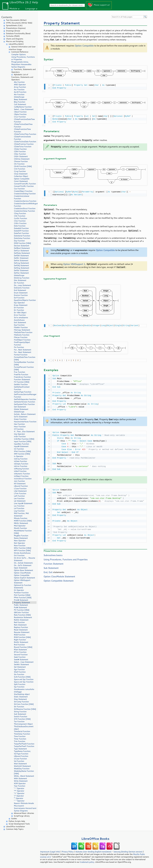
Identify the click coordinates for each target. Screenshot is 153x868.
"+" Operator (19, 793)
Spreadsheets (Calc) (14, 25)
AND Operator (20, 85)
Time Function (20, 736)
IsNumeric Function (22, 474)
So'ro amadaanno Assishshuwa (21, 319)
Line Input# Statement (23, 503)
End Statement (20, 290)
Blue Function (20, 102)
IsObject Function (21, 476)
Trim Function (20, 741)
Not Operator (19, 543)
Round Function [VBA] (23, 647)
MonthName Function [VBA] (23, 532)
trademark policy (87, 862)
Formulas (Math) (13, 36)
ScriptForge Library (22, 816)
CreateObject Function (23, 191)
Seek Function (20, 657)
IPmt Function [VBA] (22, 451)
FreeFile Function (21, 375)
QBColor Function (21, 612)
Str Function (19, 707)
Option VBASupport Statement (22, 581)
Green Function (20, 419)
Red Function (19, 622)
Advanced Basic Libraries (24, 813)
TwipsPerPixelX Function (24, 744)
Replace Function (21, 627)
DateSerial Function (22, 236)
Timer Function (20, 739)
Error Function (20, 315)
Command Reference (20, 52)
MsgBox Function (21, 536)
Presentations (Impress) (16, 28)
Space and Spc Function (24, 679)
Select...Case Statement (24, 109)
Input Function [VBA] (23, 441)
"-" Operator (19, 788)
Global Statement (21, 409)
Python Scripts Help (17, 821)
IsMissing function (21, 469)
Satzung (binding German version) (128, 852)
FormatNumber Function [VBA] (24, 363)
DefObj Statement (21, 265)
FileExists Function (22, 335)
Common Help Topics (15, 829)
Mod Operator (20, 526)
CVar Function (20, 221)
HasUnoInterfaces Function (25, 422)
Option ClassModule (22, 573)
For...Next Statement (22, 350)
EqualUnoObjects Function (25, 300)
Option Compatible (22, 179)
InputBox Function (21, 444)
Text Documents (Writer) (16, 20)
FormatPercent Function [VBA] (24, 368)
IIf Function (19, 429)
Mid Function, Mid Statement (21, 515)
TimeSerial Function (22, 731)
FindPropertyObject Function (22, 344)
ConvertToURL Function (24, 186)
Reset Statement (21, 630)
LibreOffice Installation (15, 827)
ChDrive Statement (22, 159)
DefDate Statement (22, 253)
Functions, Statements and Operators (23, 71)
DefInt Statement (21, 261)
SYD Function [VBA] (22, 719)
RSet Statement (20, 650)
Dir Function (19, 283)
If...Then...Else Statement (24, 432)
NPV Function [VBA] (22, 550)
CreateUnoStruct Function (25, 208)
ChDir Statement (21, 156)
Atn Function (19, 94)
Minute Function (21, 518)
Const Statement (21, 181)
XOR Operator (20, 783)
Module (13, 8)
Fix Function (19, 347)
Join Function (19, 481)
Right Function (20, 640)
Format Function (21, 355)
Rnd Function (19, 645)
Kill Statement (20, 484)
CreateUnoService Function (25, 201)
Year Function (20, 786)
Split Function (20, 684)
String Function (20, 712)
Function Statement (22, 379)
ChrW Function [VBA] (23, 166)
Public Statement (21, 605)
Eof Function (19, 298)
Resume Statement (22, 632)
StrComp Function (21, 702)
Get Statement (20, 407)
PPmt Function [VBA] (23, 598)
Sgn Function (19, 669)
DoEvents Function (22, 288)
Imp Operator (19, 434)
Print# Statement (21, 600)
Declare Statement (21, 246)
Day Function (19, 241)
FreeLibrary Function (22, 377)
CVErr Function (20, 223)
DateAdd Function (21, 228)
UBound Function (21, 756)
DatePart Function (21, 233)
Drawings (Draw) (13, 31)
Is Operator (19, 456)
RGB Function (20, 635)
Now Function (20, 546)
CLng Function (20, 171)
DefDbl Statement (21, 256)
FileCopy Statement (22, 330)
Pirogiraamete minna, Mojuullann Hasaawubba (21, 63)
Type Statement (20, 749)
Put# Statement (20, 607)
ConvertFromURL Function (25, 184)
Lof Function (19, 508)
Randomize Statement (23, 617)
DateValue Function (22, 238)
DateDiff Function (21, 231)
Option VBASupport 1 (74, 263)
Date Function (20, 226)
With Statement (20, 778)
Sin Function (19, 674)
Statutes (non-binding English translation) (93, 852)
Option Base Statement (23, 570)
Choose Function (21, 161)
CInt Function (19, 169)
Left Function (19, 496)
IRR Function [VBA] (22, 454)
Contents (7, 17)
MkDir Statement (21, 523)
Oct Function (19, 555)
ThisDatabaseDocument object (24, 728)
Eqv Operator (19, 303)
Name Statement (21, 538)
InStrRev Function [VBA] (24, 439)
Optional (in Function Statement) (23, 586)
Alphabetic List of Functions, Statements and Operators (22, 77)
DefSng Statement (21, 268)
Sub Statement (20, 714)
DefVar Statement (21, 273)
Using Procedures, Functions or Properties (23, 58)
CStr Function (20, 216)
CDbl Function (20, 151)
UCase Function (20, 759)
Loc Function (19, 506)
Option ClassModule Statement (59, 574)
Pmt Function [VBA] (22, 595)
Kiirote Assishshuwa (22, 553)
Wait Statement (20, 764)
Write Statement (21, 781)
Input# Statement (21, 446)
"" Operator (19, 798)
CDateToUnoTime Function (25, 134)
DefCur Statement (21, 251)
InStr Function (20, 436)
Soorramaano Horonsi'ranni (25, 808)
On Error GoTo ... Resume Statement (24, 559)
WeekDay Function (22, 769)
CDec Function (20, 154)
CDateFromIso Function (24, 144)
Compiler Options (18, 54)
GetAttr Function (21, 384)
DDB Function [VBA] (22, 243)
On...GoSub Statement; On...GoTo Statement (23, 564)
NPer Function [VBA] (23, 548)
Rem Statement (20, 625)
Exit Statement (20, 322)
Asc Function (19, 90)
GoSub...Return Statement (25, 414)
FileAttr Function (21, 327)
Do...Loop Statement (22, 285)
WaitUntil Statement (22, 766)
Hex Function (19, 424)
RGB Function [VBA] (22, 637)
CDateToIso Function (23, 147)
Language (30, 8)
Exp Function (19, 325)
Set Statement (20, 667)
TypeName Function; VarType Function (22, 752)
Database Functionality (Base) (18, 33)
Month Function (20, 528)
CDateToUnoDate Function (25, 142)
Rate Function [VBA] (22, 615)
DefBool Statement (22, 248)
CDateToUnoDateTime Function (23, 125)
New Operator (20, 541)
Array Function (20, 87)
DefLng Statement (21, 263)
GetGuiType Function (23, 392)
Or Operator (19, 590)
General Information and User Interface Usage (22, 48)
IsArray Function (21, 459)
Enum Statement (21, 293)
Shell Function (20, 672)
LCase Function (20, 489)
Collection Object (21, 176)
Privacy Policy (68, 852)
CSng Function (20, 213)
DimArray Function (22, 278)
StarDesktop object (22, 694)
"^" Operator (19, 801)
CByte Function (20, 114)
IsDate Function (20, 461)
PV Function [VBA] (22, 610)
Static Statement (21, 697)
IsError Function (21, 466)
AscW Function (20, 92)
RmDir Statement (21, 642)
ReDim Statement (21, 620)
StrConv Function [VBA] (24, 704)
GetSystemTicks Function (24, 404)
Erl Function (19, 308)
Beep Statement (20, 99)
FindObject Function (22, 340)
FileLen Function (21, 337)
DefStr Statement (21, 270)
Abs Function (19, 82)
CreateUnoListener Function (22, 197)
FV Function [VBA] (22, 382)
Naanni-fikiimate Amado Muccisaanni (24, 805)
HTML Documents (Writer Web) (19, 23)
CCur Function (20, 117)
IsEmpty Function (21, 464)
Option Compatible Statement (59, 579)
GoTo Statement (21, 417)
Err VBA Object (20, 313)
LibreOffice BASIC (16, 44)
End (46, 570)
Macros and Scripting (15, 41)
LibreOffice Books (95, 839)
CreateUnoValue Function (24, 211)
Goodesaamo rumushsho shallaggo (24, 691)
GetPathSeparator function (25, 399)
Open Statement (21, 568)
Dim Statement (20, 280)
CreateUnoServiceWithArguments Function (25, 205)
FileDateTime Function (23, 332)
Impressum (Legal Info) (50, 852)
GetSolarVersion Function (24, 402)
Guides (14, 818)
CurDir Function (20, 218)
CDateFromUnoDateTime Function (24, 120)
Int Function (19, 449)
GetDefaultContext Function (22, 388)
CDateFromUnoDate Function (22, 138)
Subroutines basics (53, 553)
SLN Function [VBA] (22, 677)
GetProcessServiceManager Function (25, 396)
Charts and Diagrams (15, 39)
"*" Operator (19, 791)
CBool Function (20, 112)
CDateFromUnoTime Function (22, 130)
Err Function (19, 310)
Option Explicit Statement (24, 578)
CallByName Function (23, 107)
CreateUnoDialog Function (25, 194)
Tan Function (19, 721)
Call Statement (20, 104)
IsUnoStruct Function (23, 479)
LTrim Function (20, 493)
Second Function (21, 655)
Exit (51, 570)
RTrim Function (20, 652)
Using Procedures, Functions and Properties (66, 558)
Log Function (19, 511)
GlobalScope (19, 97)
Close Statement (21, 174)
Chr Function (19, 164)
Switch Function (21, 717)
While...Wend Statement (24, 776)
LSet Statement (20, 491)
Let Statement (20, 501)
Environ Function (21, 295)
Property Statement (22, 603)
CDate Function (20, 149)
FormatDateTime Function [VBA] (25, 358)
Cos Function (19, 189)
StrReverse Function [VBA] (25, 709)
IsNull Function (20, 471)
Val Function (19, 761)
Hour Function (20, 427)
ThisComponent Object (23, 724)
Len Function (19, 498)
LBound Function (21, 486)
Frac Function (19, 372)
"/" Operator (19, 796)
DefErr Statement (21, 258)
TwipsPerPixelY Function (24, 746)
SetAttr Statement (21, 664)
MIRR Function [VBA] (23, 521)
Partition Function (21, 593)
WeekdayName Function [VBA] (24, 772)
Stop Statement (20, 699)
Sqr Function (19, 687)
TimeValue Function (22, 734)
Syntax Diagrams (18, 67)
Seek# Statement (21, 660)
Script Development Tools (19, 824)
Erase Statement (21, 305)
